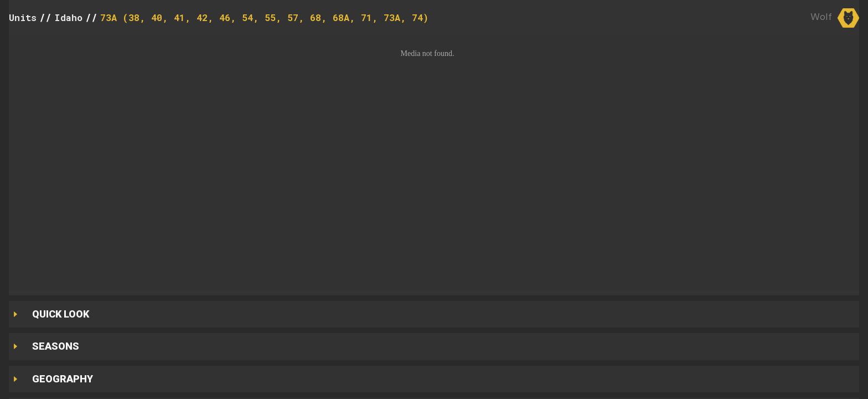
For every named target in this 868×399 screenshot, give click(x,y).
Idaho (68, 17)
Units (23, 17)
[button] (434, 163)
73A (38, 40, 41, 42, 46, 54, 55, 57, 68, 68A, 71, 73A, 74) (264, 17)
